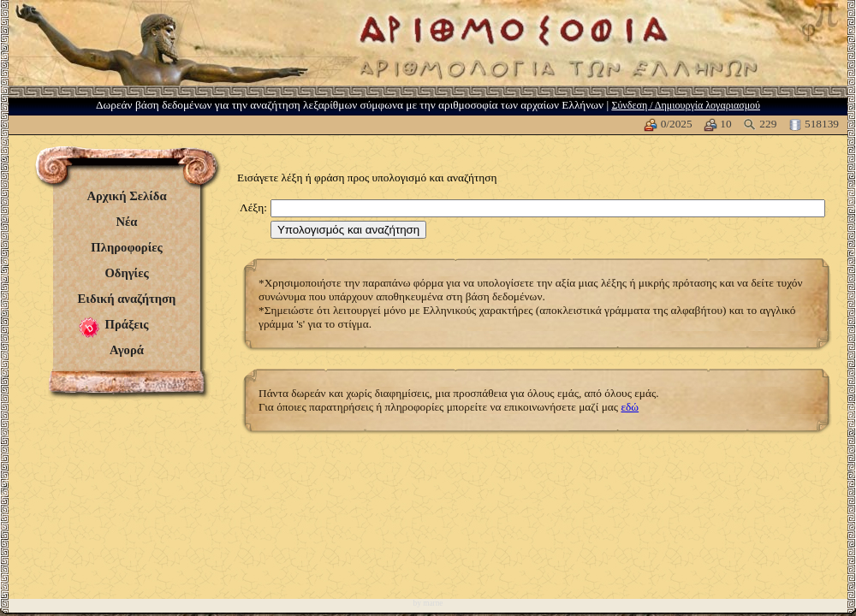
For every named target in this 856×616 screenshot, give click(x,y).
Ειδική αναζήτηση (127, 299)
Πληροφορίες (126, 247)
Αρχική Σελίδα (126, 196)
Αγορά (127, 350)
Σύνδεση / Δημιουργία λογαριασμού (686, 105)
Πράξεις (127, 324)
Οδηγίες (126, 273)
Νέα (126, 222)
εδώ (630, 407)
